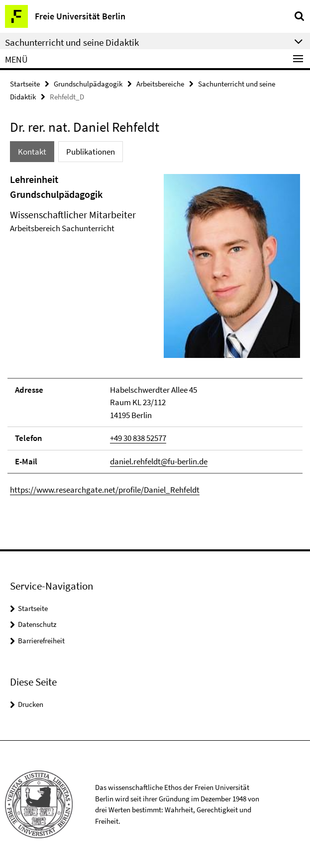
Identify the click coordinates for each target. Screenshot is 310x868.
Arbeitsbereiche (160, 84)
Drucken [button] (31, 704)
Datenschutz (37, 624)
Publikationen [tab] (91, 152)
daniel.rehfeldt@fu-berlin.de (159, 461)
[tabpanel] (155, 334)
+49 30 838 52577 (138, 438)
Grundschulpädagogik (88, 84)
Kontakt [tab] (32, 152)
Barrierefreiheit (41, 641)
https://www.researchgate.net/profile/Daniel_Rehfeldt (105, 490)
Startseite (25, 84)
